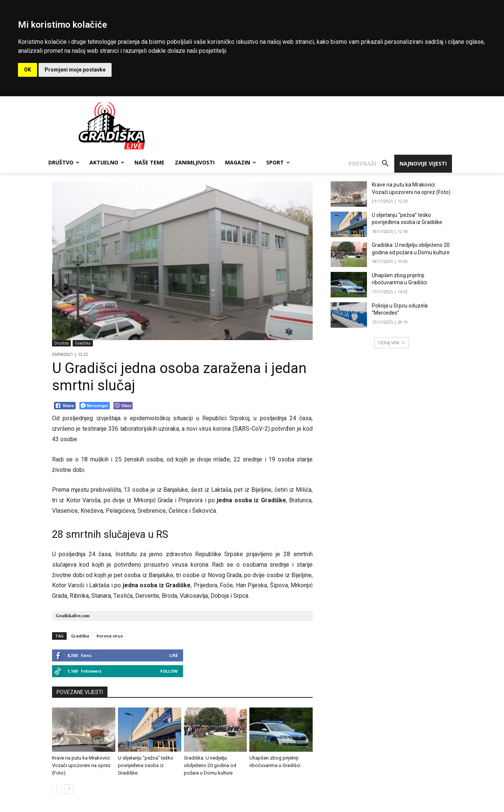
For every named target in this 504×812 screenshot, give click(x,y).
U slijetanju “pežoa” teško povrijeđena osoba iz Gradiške (146, 765)
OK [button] (28, 70)
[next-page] (69, 789)
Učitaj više (391, 343)
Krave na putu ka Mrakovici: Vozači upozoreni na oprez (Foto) (81, 765)
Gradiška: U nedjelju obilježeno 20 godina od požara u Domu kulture (210, 765)
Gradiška (83, 343)
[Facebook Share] (65, 406)
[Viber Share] (123, 406)
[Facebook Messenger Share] (95, 406)
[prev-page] (57, 789)
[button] (371, 164)
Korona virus (110, 636)
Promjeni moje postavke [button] (75, 70)
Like (174, 655)
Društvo (61, 343)
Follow (169, 671)
